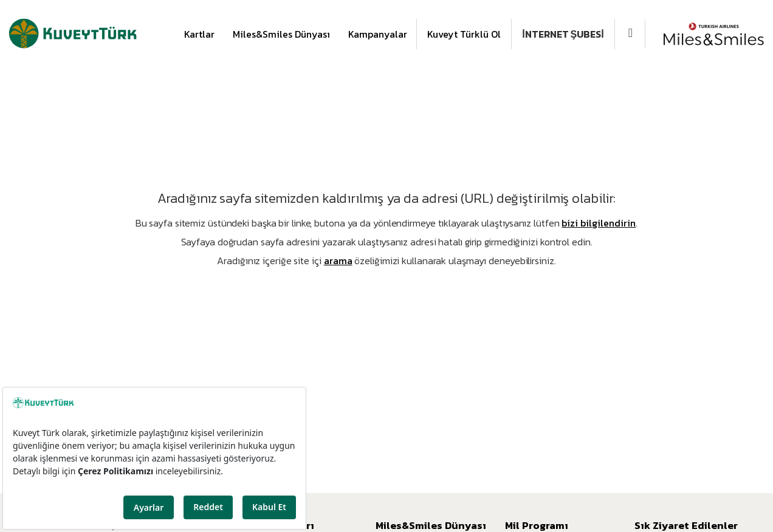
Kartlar (199, 34)
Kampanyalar (378, 34)
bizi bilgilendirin (599, 223)
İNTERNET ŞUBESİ (563, 34)
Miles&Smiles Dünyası (281, 34)
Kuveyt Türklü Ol (464, 34)
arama (338, 261)
